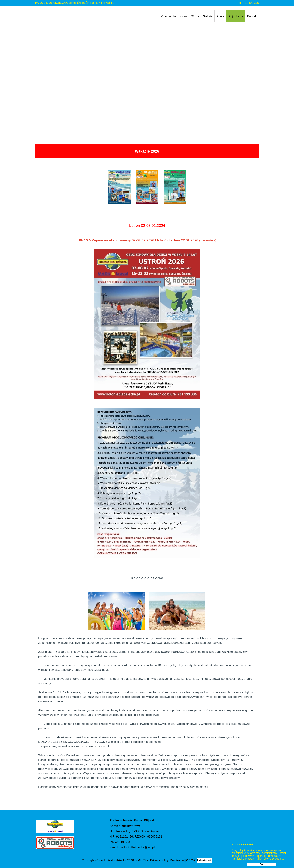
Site (146, 860)
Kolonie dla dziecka (174, 16)
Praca (220, 16)
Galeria (208, 16)
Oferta (195, 16)
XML (138, 860)
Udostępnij (204, 860)
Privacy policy (159, 860)
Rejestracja (236, 16)
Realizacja (177, 860)
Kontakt (252, 16)
